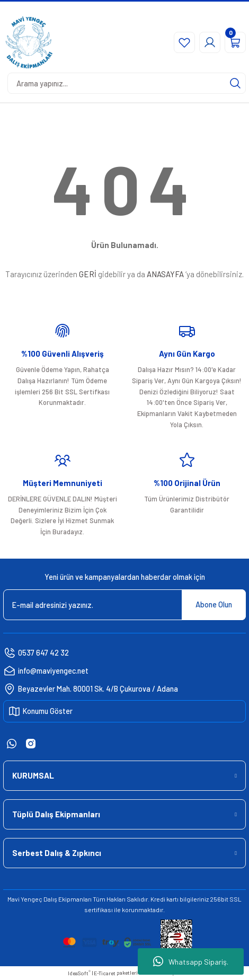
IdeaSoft (79, 973)
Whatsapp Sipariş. (191, 961)
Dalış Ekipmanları (68, 899)
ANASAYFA (165, 274)
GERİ (88, 274)
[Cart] (235, 42)
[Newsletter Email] (125, 605)
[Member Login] (210, 42)
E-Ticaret (105, 973)
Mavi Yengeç (25, 899)
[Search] (127, 83)
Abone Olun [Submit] (214, 604)
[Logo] (29, 42)
